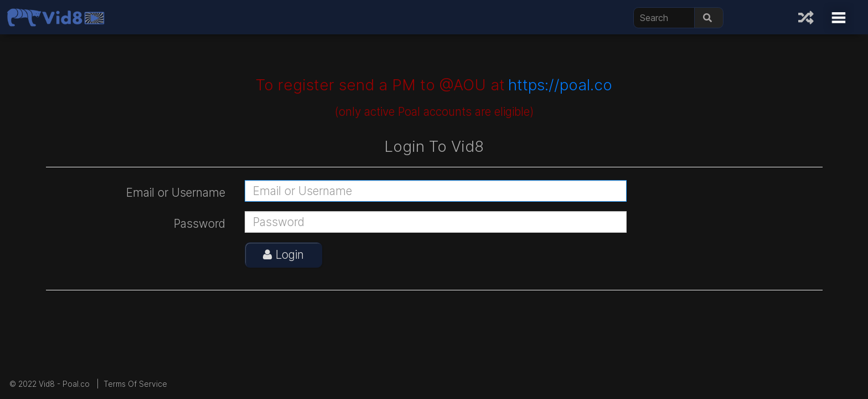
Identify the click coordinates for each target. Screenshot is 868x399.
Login (283, 255)
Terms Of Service (135, 384)
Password (200, 224)
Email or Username (176, 193)
